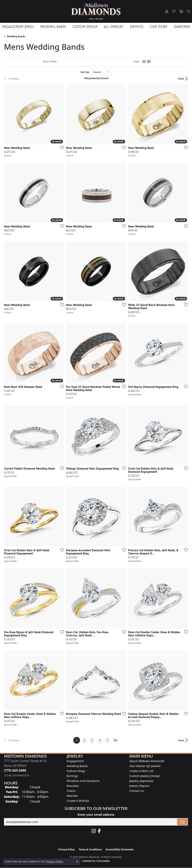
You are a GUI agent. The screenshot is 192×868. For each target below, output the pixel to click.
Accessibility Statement (120, 849)
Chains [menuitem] (71, 791)
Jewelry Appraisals (141, 781)
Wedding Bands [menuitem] (77, 766)
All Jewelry (114, 27)
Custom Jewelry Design (145, 776)
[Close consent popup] (77, 862)
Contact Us (137, 791)
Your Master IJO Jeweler (145, 766)
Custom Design (85, 27)
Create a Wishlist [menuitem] (78, 801)
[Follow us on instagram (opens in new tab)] (94, 831)
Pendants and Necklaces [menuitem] (83, 781)
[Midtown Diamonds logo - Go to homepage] (96, 11)
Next (181, 79)
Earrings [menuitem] (72, 776)
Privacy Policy (67, 849)
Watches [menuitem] (72, 796)
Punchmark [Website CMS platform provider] (103, 861)
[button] (167, 12)
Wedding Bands (53, 27)
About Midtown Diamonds (147, 761)
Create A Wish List (141, 771)
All (115, 740)
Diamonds (182, 27)
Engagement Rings (18, 27)
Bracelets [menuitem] (73, 786)
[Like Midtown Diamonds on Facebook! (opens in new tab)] (99, 831)
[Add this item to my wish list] (61, 148)
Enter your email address (96, 814)
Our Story (159, 27)
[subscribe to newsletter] (182, 822)
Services (137, 27)
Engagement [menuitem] (75, 761)
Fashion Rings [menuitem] (76, 771)
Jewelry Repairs (139, 786)
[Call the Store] (15, 770)
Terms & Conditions (90, 849)
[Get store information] (17, 775)
